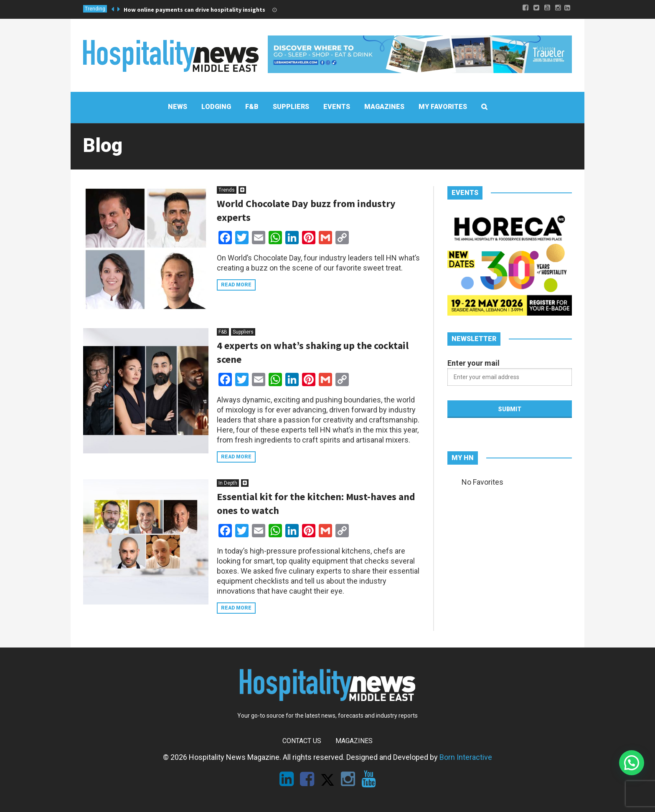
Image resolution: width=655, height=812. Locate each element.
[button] (632, 763)
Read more (236, 285)
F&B (223, 332)
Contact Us (302, 741)
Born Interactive (466, 757)
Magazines (354, 741)
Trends (227, 190)
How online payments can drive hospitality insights (194, 10)
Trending (95, 9)
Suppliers (243, 332)
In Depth (228, 483)
